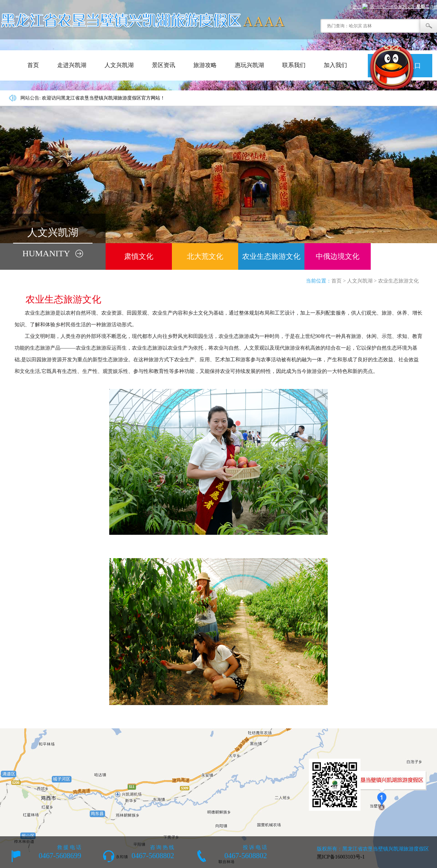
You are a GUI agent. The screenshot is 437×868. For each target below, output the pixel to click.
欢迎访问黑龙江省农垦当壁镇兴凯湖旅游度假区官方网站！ (103, 98)
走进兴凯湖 (72, 65)
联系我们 (294, 65)
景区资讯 (164, 65)
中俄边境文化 (338, 256)
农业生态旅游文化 (271, 256)
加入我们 (335, 65)
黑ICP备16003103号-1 (341, 857)
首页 (33, 65)
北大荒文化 (205, 256)
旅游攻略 (205, 65)
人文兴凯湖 (119, 65)
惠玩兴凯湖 (249, 65)
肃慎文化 (139, 256)
